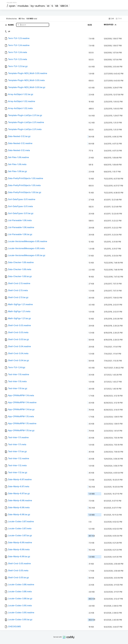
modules (23, 6)
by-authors (38, 6)
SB (57, 6)
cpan (12, 6)
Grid (119, 19)
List (111, 19)
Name (11, 25)
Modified (110, 25)
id (48, 6)
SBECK (64, 6)
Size (90, 25)
